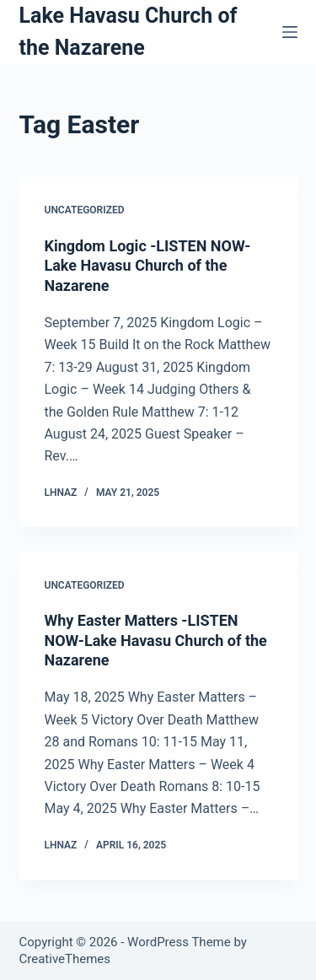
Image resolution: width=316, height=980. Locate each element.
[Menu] (290, 32)
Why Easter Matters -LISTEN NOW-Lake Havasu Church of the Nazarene (156, 640)
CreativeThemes (65, 959)
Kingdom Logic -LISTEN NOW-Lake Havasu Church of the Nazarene (148, 266)
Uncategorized (85, 210)
